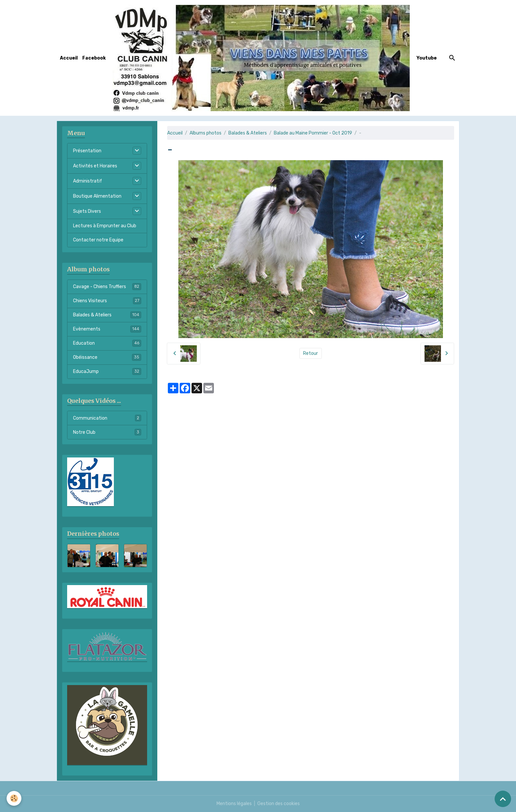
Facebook (94, 58)
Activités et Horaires (95, 166)
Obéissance (107, 357)
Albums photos (206, 133)
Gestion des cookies (279, 804)
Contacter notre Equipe (98, 240)
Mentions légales (234, 804)
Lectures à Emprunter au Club (105, 226)
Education (107, 343)
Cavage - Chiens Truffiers (107, 286)
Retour (310, 353)
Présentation (87, 151)
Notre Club (107, 432)
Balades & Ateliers (248, 133)
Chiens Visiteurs (107, 301)
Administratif (88, 181)
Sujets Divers (87, 211)
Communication (107, 418)
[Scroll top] (503, 799)
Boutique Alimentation (97, 196)
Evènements (107, 329)
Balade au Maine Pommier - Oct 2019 (313, 133)
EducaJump (107, 371)
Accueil (69, 58)
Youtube (427, 58)
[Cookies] (14, 798)
